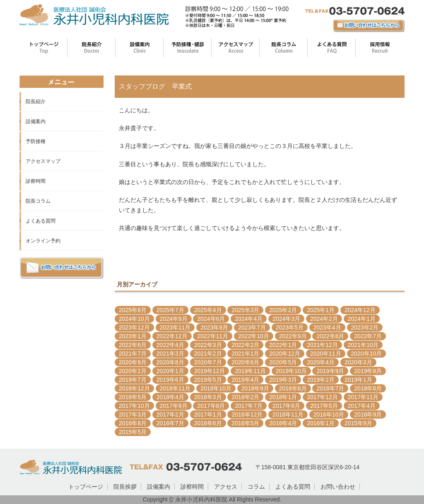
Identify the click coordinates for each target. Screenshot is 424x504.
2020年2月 (133, 371)
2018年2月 (245, 397)
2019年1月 (358, 380)
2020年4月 (321, 362)
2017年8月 (211, 406)
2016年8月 (133, 423)
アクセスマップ (43, 161)
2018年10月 (216, 388)
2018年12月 (134, 388)
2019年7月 (133, 380)
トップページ (86, 487)
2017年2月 (170, 414)
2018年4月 (170, 397)
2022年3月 (208, 345)
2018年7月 (330, 388)
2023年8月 (214, 327)
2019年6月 (170, 380)
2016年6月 (208, 423)
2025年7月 (170, 310)
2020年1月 (170, 371)
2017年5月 (324, 406)
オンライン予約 (43, 241)
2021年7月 (133, 354)
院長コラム (38, 201)
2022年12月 (172, 336)
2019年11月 (250, 371)
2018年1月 (283, 397)
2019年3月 (283, 380)
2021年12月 (322, 345)
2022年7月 (368, 336)
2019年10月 (291, 371)
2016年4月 (283, 423)
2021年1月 (245, 354)
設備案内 (36, 121)
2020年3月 (358, 362)
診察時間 (36, 181)
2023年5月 (290, 327)
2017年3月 (133, 414)
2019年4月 (245, 380)
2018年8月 (293, 388)
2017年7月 (249, 406)
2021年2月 (208, 354)
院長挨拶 (125, 487)
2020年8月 (170, 362)
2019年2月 (321, 380)
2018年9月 (255, 388)
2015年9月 (358, 423)
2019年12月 (210, 371)
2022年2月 (245, 345)
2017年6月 (286, 406)
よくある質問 (41, 221)
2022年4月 (170, 345)
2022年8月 (330, 336)
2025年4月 (208, 310)
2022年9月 (293, 336)
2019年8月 (368, 371)
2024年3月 (286, 319)
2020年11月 (326, 354)
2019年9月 (330, 371)
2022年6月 (133, 345)
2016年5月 (245, 423)
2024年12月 (360, 310)
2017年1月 (208, 414)
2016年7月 (170, 423)
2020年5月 (283, 362)
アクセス (226, 487)
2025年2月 (283, 310)
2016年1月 (321, 423)
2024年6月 (211, 319)
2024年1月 (362, 319)
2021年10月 (363, 345)
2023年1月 (133, 336)
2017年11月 (363, 397)
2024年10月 (134, 319)
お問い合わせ (338, 487)
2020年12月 (285, 354)
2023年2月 (365, 327)
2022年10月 (254, 336)
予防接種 (36, 141)
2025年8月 (133, 310)
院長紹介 (36, 102)
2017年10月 (134, 406)
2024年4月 (249, 319)
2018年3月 (208, 397)
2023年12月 (134, 327)
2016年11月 (288, 414)
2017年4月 (362, 406)
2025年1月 (321, 310)
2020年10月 (367, 354)
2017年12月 (322, 397)
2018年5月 (133, 397)
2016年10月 (329, 414)
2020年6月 (245, 362)
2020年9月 (133, 362)
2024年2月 (324, 319)
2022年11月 (213, 336)
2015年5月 (133, 432)
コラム (256, 487)
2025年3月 (245, 310)
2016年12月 (247, 414)
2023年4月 (327, 327)
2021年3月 (170, 354)
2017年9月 (174, 406)
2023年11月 (175, 327)
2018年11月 (175, 388)
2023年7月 (252, 327)
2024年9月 (174, 319)
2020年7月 (208, 362)
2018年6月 (368, 388)
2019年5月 (208, 380)
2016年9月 (368, 414)
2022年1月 (283, 345)
